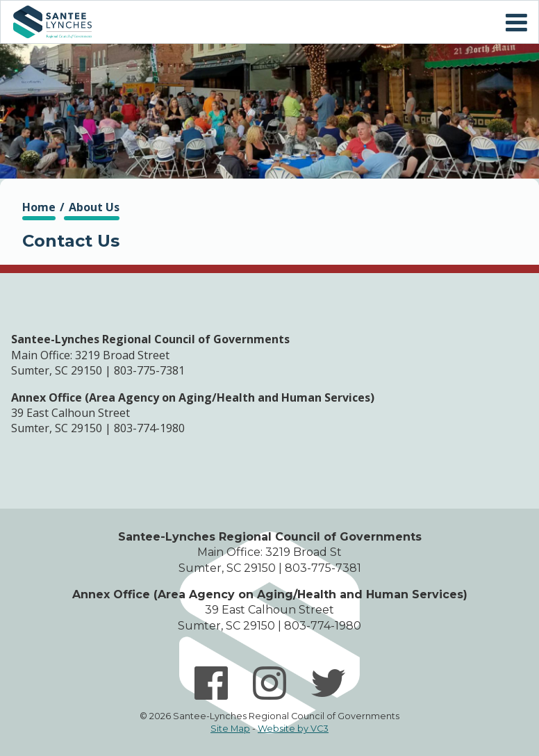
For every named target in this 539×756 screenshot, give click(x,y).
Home (52, 22)
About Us (94, 207)
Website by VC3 (293, 729)
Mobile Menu (516, 23)
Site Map (230, 729)
